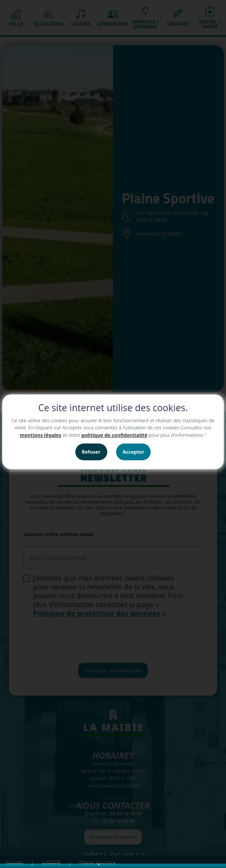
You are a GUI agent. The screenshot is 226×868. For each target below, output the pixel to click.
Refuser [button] (91, 452)
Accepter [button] (134, 452)
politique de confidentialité (115, 435)
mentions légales (41, 435)
